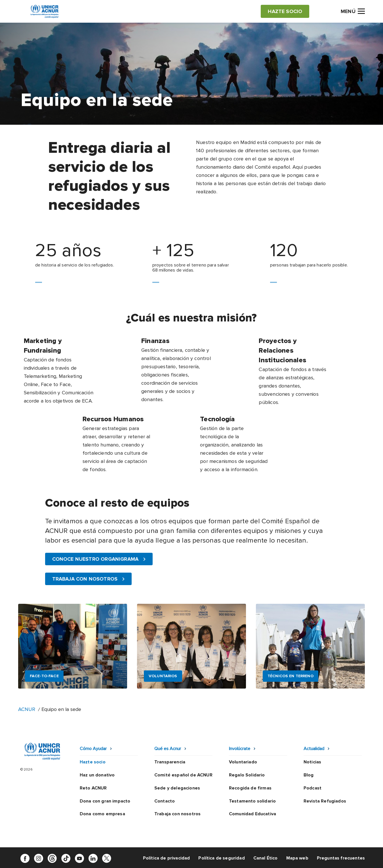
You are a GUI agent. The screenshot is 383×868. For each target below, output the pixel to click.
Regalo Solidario (247, 775)
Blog (309, 775)
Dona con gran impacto (105, 801)
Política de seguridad (221, 858)
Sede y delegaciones (177, 788)
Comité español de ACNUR (183, 775)
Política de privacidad (167, 858)
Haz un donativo (97, 775)
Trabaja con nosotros (177, 814)
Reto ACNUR (93, 788)
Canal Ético (266, 858)
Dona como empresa (102, 814)
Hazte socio (93, 762)
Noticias (312, 762)
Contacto (165, 801)
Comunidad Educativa (252, 814)
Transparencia (170, 762)
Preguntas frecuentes (341, 858)
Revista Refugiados (325, 801)
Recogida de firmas (250, 788)
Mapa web (297, 858)
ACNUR (27, 709)
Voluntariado (243, 762)
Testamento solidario (252, 801)
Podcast (312, 788)
